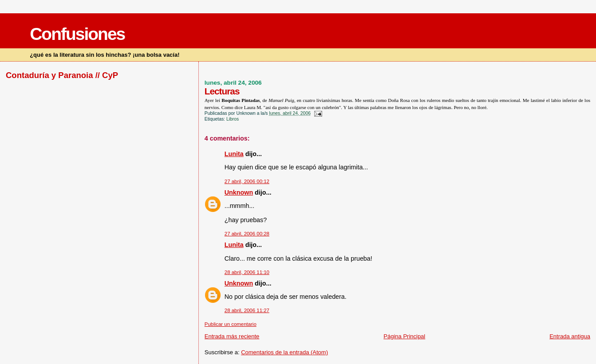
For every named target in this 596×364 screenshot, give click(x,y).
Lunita (234, 154)
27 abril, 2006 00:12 (247, 181)
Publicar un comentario (231, 324)
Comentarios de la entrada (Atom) (284, 352)
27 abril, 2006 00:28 (247, 234)
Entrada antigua (570, 336)
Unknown (239, 192)
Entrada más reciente (232, 336)
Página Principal (404, 336)
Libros (233, 119)
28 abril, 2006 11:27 (247, 310)
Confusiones (77, 34)
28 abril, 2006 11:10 (247, 272)
